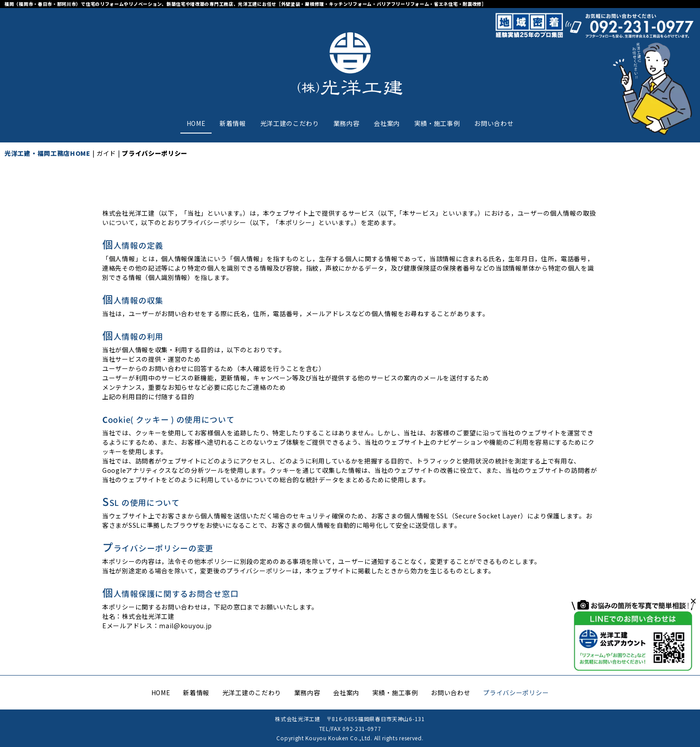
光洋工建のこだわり (290, 123)
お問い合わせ (494, 123)
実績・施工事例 (437, 123)
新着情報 (233, 123)
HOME (196, 123)
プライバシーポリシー (516, 693)
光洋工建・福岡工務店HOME (48, 153)
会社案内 (387, 123)
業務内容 (347, 123)
